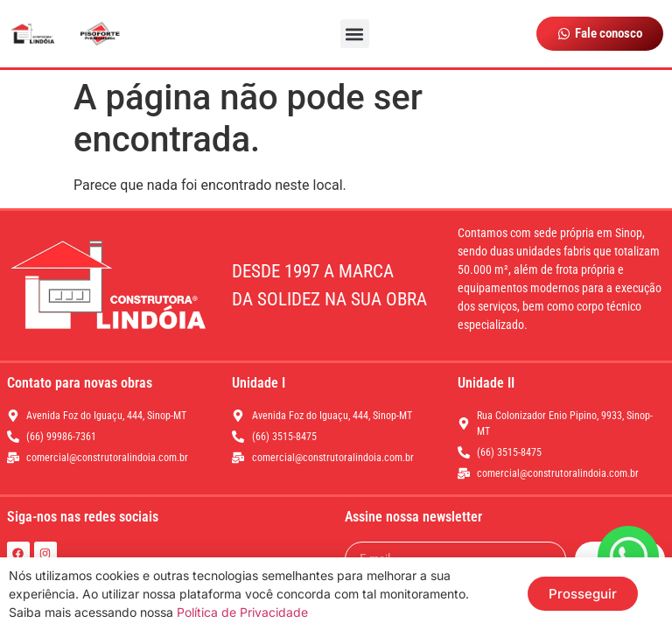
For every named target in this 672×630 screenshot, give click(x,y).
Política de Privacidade (242, 612)
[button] (355, 34)
